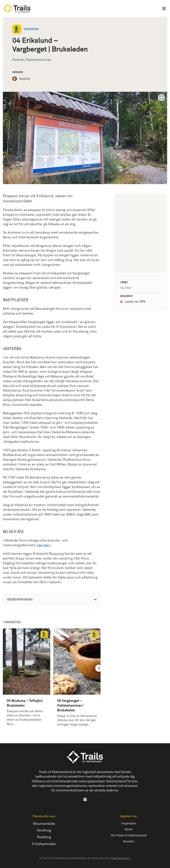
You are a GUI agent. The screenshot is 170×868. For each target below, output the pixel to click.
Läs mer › (44, 545)
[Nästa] (99, 668)
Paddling (44, 837)
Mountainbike (44, 824)
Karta (129, 829)
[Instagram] (85, 799)
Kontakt (129, 842)
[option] (85, 138)
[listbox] (85, 138)
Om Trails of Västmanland (129, 835)
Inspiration (129, 824)
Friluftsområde (44, 844)
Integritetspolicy (120, 858)
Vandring (44, 830)
